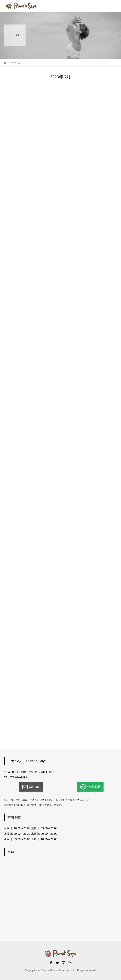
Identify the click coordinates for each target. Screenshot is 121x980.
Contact (31, 787)
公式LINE (90, 787)
